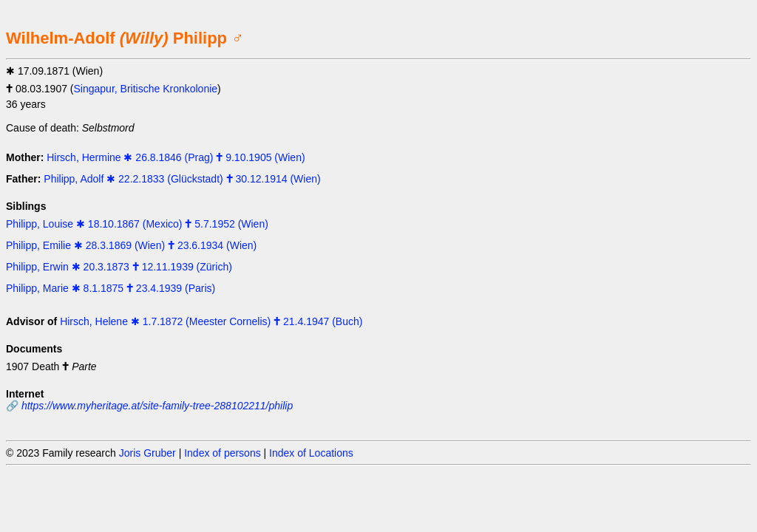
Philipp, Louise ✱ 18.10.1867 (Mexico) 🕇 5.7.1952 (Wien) (137, 224)
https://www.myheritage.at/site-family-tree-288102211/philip (157, 406)
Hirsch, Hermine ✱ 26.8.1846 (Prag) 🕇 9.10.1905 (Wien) (176, 157)
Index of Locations (311, 453)
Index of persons (223, 453)
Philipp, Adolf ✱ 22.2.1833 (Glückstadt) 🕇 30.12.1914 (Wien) (182, 179)
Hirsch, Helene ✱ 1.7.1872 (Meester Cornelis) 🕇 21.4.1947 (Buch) (211, 321)
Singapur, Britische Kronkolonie (146, 89)
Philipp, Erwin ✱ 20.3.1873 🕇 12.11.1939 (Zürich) (119, 267)
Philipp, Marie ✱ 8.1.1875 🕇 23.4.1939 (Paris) (111, 288)
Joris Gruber (147, 453)
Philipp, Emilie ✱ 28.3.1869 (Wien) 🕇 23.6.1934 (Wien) (131, 245)
